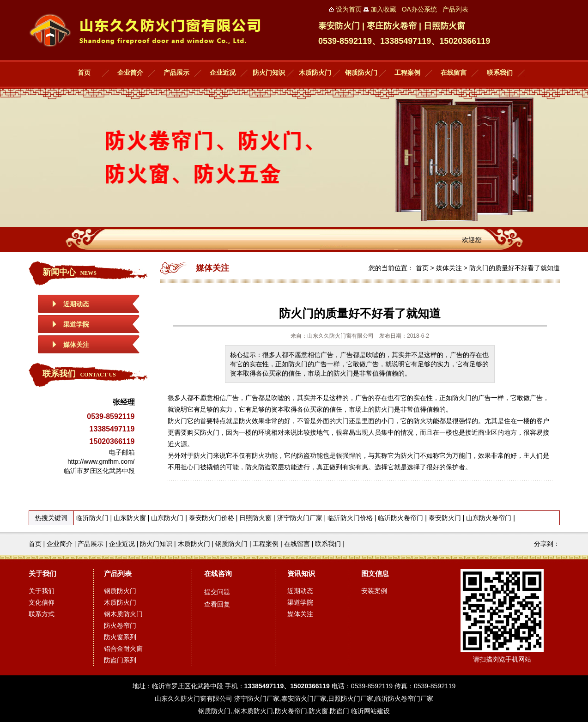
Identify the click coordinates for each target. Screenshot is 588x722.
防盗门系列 (120, 660)
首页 (84, 73)
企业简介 (130, 73)
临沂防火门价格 (350, 518)
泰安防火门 (445, 518)
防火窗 (318, 711)
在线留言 (454, 73)
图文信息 (375, 573)
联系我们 (500, 73)
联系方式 (42, 614)
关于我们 (42, 573)
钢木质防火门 (123, 614)
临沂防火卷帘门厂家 (404, 698)
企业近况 (223, 73)
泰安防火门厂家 (304, 698)
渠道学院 (76, 324)
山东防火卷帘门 (489, 518)
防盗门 (339, 711)
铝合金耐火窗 (123, 649)
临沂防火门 (92, 518)
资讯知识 (301, 573)
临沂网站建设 (370, 711)
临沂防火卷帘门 (400, 518)
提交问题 (217, 592)
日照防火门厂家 (351, 698)
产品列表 (118, 573)
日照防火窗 (255, 518)
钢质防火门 (361, 73)
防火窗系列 (120, 637)
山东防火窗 (130, 518)
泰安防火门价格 (212, 518)
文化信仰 (42, 602)
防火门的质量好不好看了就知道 (515, 268)
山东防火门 (167, 518)
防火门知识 (269, 73)
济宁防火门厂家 (300, 518)
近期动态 (76, 304)
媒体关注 (76, 345)
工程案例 (407, 73)
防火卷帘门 (120, 625)
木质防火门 (315, 73)
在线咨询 (218, 573)
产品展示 (176, 73)
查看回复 (217, 604)
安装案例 (374, 591)
